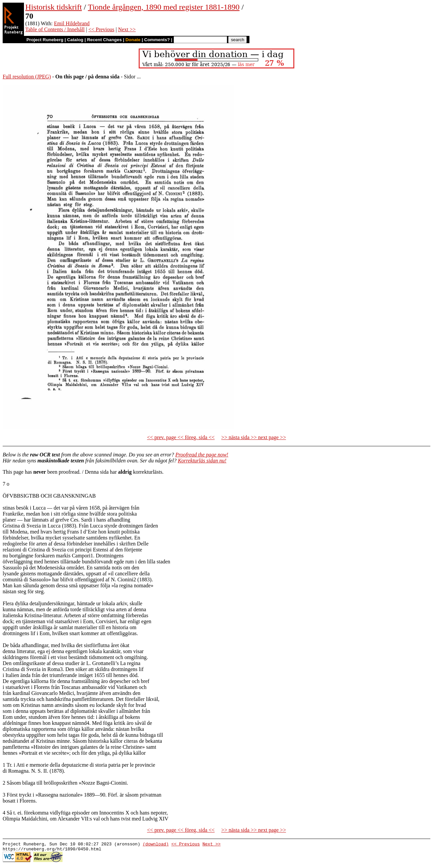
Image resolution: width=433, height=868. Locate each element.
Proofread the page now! (202, 455)
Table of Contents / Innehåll (55, 29)
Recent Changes (104, 40)
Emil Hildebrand (72, 23)
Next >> (127, 29)
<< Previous (101, 29)
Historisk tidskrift (54, 7)
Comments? (157, 40)
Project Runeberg (45, 40)
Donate (133, 40)
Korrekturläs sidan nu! (202, 461)
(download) (156, 845)
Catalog (75, 40)
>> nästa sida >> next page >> (254, 437)
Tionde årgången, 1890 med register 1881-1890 (164, 7)
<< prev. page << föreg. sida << (181, 437)
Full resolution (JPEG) (27, 77)
